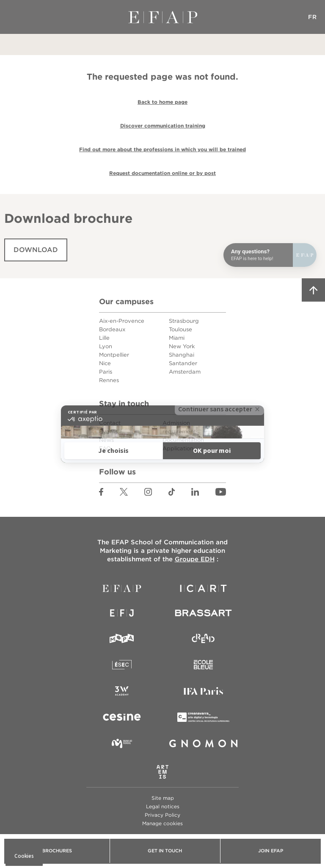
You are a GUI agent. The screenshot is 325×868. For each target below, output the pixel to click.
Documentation (183, 440)
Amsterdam (185, 372)
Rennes (109, 380)
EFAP (163, 17)
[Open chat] (270, 255)
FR (313, 17)
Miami (177, 338)
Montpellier (114, 355)
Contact (110, 423)
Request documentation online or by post (162, 173)
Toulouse (180, 329)
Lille (104, 338)
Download (36, 250)
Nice (105, 363)
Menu (13, 17)
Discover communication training (163, 126)
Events (108, 431)
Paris (106, 372)
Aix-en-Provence (122, 321)
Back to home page (162, 102)
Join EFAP (271, 851)
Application (178, 448)
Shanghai (182, 355)
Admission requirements (180, 427)
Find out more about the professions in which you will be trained (162, 149)
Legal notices (163, 806)
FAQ (105, 448)
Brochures (57, 851)
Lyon (106, 346)
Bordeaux (112, 329)
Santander (183, 363)
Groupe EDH (195, 559)
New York (182, 346)
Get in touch (165, 851)
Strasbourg (184, 321)
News (106, 440)
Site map (163, 798)
